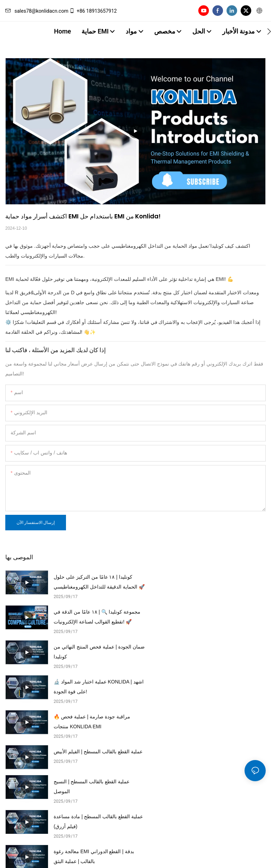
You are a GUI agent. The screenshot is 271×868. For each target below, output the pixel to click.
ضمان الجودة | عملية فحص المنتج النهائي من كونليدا (88, 617)
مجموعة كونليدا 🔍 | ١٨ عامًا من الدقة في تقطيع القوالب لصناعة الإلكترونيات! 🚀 (223, 583)
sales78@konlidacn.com (37, 11)
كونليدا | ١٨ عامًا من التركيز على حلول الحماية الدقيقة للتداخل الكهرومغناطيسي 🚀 (93, 583)
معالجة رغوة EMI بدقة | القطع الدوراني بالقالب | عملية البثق (94, 722)
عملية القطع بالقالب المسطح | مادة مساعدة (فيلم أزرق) (220, 687)
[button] (269, 31)
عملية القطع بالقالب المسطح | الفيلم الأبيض (221, 652)
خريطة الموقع (110, 854)
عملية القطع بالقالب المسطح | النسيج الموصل (92, 687)
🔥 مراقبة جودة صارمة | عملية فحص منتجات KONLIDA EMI (92, 652)
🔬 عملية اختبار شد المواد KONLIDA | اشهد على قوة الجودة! (223, 617)
